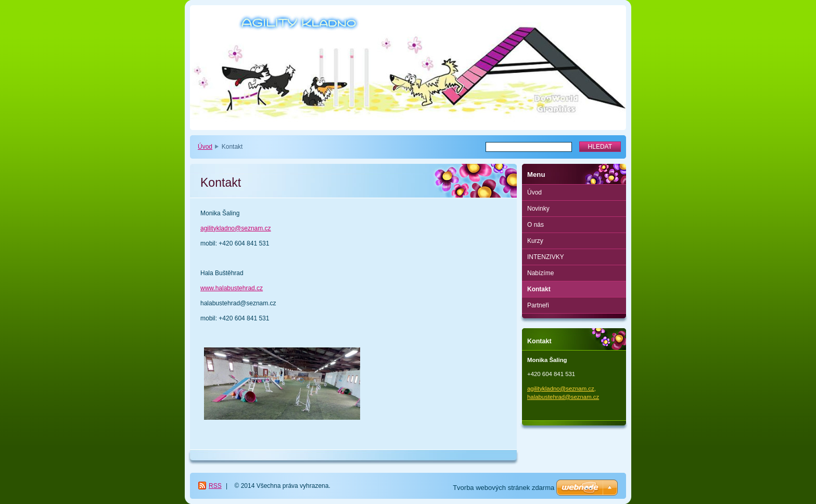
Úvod (205, 147)
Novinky (538, 209)
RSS (215, 486)
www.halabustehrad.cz (232, 288)
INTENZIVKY (546, 257)
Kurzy (535, 241)
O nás (535, 225)
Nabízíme (540, 273)
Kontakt (539, 289)
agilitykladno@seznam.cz (236, 228)
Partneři (538, 305)
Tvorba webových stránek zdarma (503, 488)
